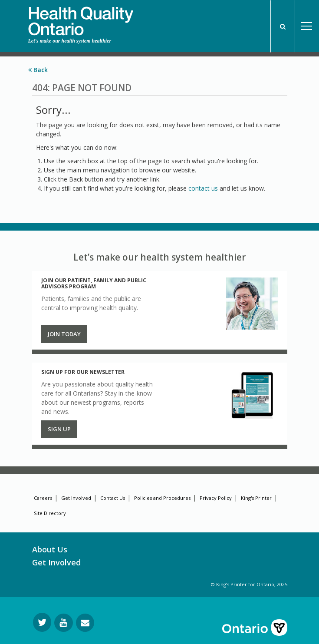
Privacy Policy (216, 498)
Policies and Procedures (162, 498)
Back (38, 70)
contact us (203, 188)
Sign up (59, 429)
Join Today (64, 334)
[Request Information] (85, 623)
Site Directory (50, 513)
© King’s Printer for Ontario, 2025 (249, 584)
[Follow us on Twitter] (42, 622)
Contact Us (113, 498)
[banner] (81, 18)
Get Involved (76, 498)
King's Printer (256, 498)
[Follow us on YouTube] (64, 623)
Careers (43, 498)
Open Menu (307, 26)
